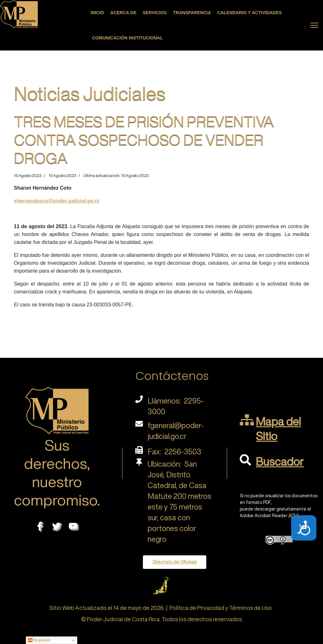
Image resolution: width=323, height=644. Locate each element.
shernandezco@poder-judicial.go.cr (57, 201)
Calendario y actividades (250, 13)
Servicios (155, 13)
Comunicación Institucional (127, 38)
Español (39, 640)
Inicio (97, 13)
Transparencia (192, 13)
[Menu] (314, 25)
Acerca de (123, 13)
